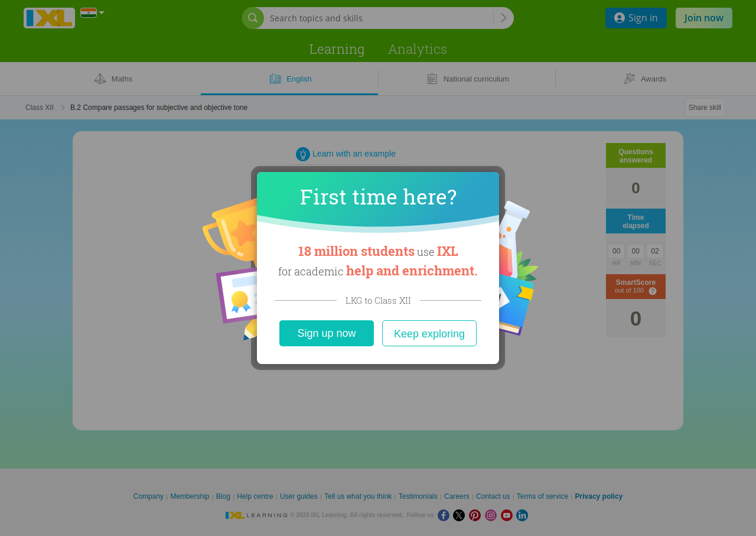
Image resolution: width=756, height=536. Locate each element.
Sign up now (326, 333)
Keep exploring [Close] (429, 334)
